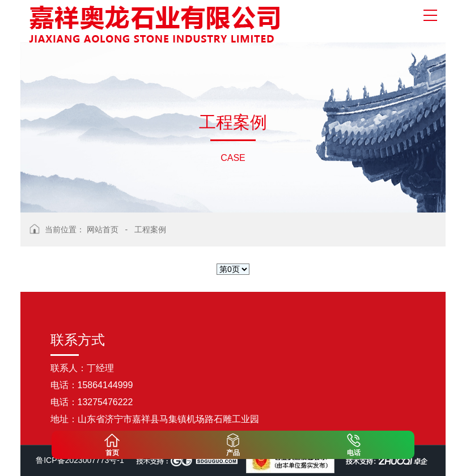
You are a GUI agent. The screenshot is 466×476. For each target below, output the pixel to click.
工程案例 (150, 229)
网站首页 (103, 229)
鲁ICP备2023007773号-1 (80, 460)
